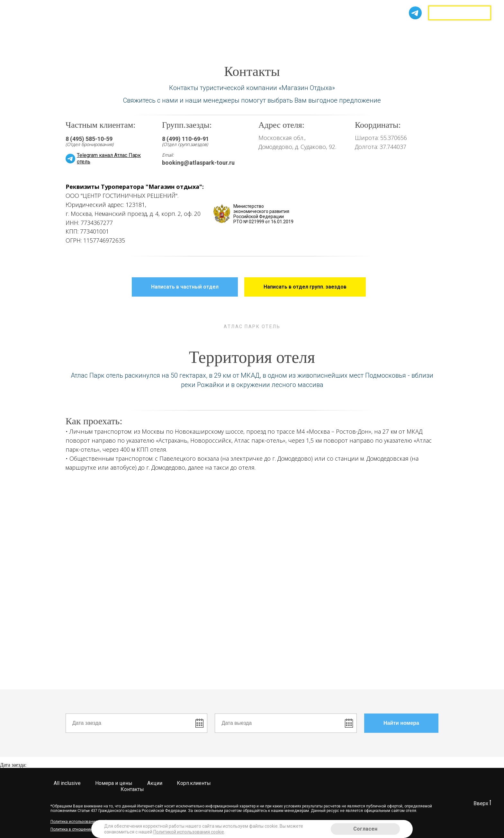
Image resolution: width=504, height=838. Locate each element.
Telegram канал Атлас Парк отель (109, 158)
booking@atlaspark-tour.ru (198, 163)
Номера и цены (179, 10)
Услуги (240, 10)
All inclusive (138, 10)
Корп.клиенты (277, 10)
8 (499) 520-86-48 (380, 9)
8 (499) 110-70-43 (380, 16)
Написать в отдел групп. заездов (315, 287)
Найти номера (411, 723)
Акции (215, 10)
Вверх (482, 803)
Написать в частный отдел (194, 287)
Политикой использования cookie (189, 832)
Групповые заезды (460, 13)
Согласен (365, 829)
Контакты (136, 19)
